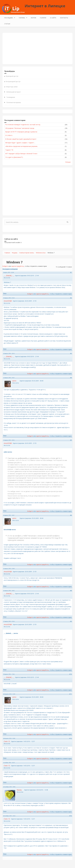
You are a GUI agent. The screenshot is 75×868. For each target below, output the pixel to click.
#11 (71, 694)
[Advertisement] (37, 48)
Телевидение (11, 97)
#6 (71, 515)
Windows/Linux (41, 253)
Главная (7, 253)
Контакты (64, 18)
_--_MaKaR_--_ (9, 276)
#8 (71, 591)
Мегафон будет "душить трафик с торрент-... (20, 143)
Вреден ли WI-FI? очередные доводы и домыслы (21, 132)
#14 (71, 787)
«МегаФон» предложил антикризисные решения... (22, 146)
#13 (71, 763)
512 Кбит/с (9, 135)
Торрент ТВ (9, 150)
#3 (71, 353)
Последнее (9, 17)
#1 (71, 272)
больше (68, 162)
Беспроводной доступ (13, 81)
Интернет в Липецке (45, 6)
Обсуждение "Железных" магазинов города (20, 128)
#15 (71, 816)
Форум (33, 18)
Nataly (19, 790)
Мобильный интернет (14, 92)
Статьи (7, 24)
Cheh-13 (7, 741)
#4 (71, 378)
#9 (71, 621)
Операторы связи (12, 87)
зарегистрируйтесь (18, 266)
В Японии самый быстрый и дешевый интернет (21, 139)
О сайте (53, 18)
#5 (71, 440)
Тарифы (22, 17)
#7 (71, 568)
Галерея (43, 18)
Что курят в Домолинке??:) (14, 157)
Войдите (5, 266)
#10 (71, 674)
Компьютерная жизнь (27, 253)
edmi (14, 381)
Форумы (15, 253)
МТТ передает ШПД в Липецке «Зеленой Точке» (21, 154)
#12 (71, 738)
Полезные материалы (14, 102)
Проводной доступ (12, 76)
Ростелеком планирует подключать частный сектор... (23, 125)
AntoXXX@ (8, 301)
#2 (71, 298)
